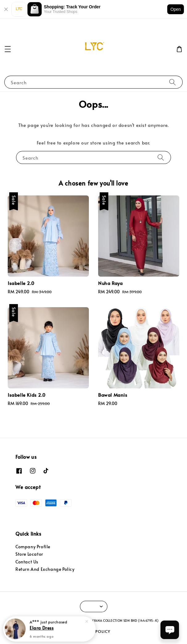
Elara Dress (42, 628)
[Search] (172, 82)
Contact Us (27, 562)
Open (176, 9)
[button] (8, 49)
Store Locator (29, 554)
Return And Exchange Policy (45, 569)
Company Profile (33, 547)
